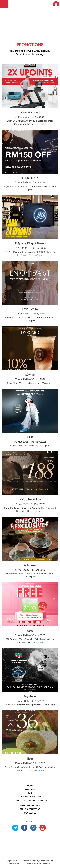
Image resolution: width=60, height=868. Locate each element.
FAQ (30, 793)
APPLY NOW (30, 789)
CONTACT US (30, 813)
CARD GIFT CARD (30, 806)
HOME (30, 786)
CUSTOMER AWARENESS (30, 797)
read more (41, 124)
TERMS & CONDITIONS (30, 809)
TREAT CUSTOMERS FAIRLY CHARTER (30, 800)
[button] (56, 4)
